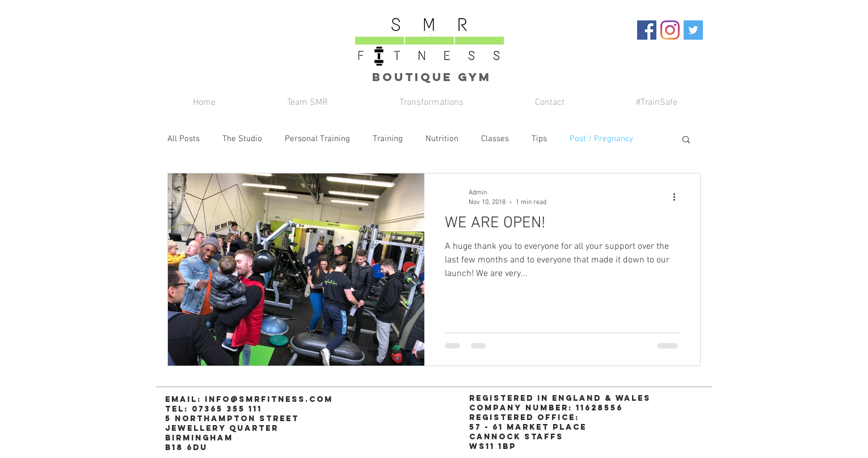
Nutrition (442, 139)
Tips (539, 139)
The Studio (242, 139)
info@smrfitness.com (269, 399)
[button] (686, 140)
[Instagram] (670, 30)
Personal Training (317, 139)
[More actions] (678, 197)
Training (388, 139)
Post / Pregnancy (601, 139)
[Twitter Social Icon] (693, 30)
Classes (495, 139)
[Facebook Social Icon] (647, 30)
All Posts (184, 139)
